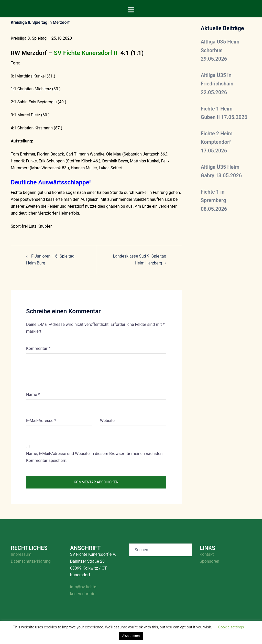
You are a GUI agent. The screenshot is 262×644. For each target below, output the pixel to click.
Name (33, 395)
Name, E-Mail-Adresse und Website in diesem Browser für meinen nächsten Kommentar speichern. (94, 457)
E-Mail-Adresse (41, 421)
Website (107, 421)
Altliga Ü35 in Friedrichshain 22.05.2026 (217, 84)
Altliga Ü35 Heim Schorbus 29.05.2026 (220, 50)
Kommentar (38, 348)
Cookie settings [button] (231, 627)
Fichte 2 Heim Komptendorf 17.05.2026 (217, 142)
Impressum (21, 554)
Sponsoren (209, 561)
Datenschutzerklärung (31, 561)
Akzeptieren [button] (131, 636)
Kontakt (207, 554)
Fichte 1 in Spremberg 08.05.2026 (214, 200)
